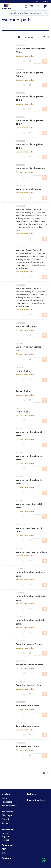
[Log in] (26, 7)
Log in (4, 798)
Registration (7, 802)
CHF (37, 1)
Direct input (7, 815)
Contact (5, 819)
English (45, 1)
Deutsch (5, 833)
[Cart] (45, 7)
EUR (4, 853)
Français (5, 840)
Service (5, 823)
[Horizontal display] (48, 37)
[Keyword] (26, 13)
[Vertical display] (44, 37)
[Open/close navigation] (5, 13)
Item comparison (9, 806)
